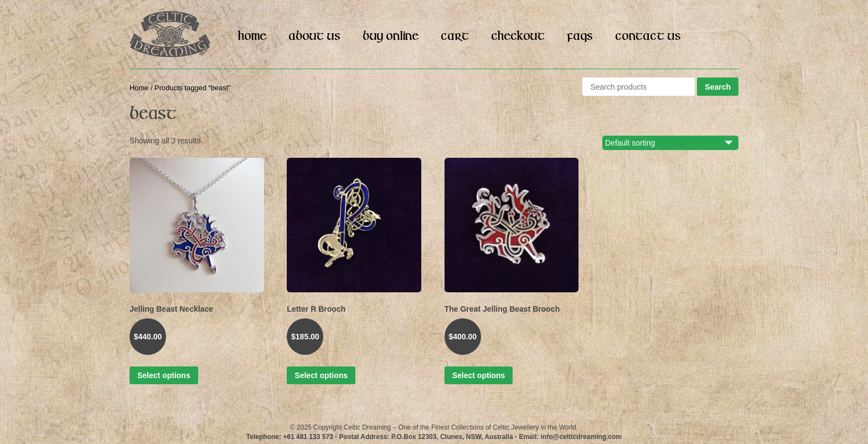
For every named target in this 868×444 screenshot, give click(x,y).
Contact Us (648, 37)
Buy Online (391, 37)
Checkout (518, 37)
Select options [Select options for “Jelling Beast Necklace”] (164, 375)
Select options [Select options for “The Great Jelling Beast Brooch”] (479, 375)
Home (252, 37)
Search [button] (718, 87)
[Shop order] (676, 143)
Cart (455, 37)
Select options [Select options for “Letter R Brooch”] (321, 375)
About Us (314, 37)
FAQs (580, 37)
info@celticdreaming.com (581, 437)
